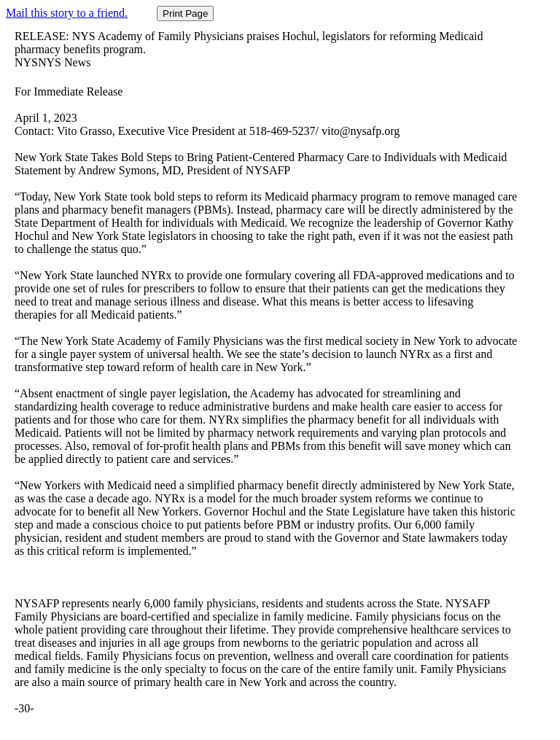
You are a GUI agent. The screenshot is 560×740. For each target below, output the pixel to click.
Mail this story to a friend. (67, 13)
